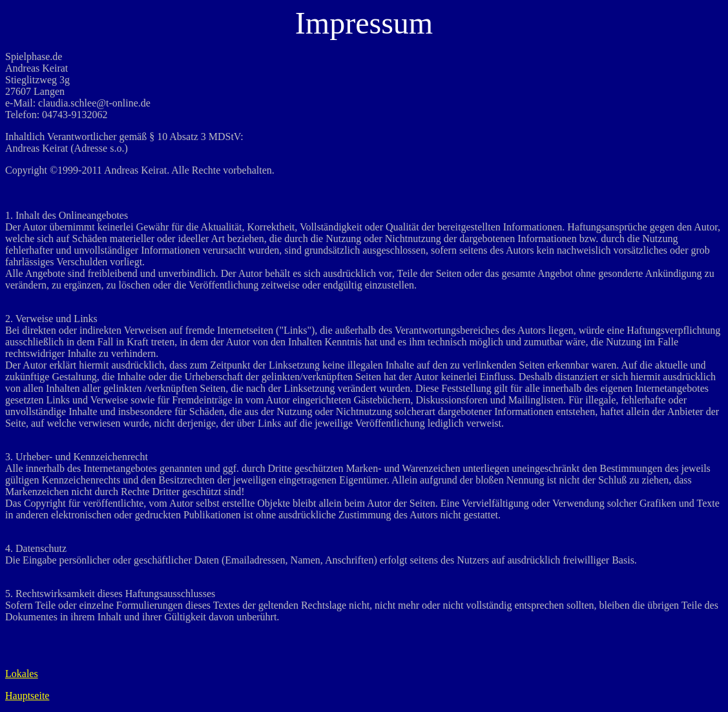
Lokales (22, 674)
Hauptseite (27, 696)
